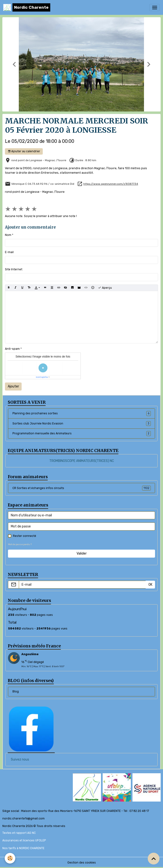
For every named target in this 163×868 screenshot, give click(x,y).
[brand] (27, 7)
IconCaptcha (42, 377)
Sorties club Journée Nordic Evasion (82, 424)
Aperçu (105, 288)
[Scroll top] (154, 859)
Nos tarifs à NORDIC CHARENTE (23, 848)
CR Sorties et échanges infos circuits (82, 488)
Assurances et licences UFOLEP (24, 840)
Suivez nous (20, 759)
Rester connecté (25, 536)
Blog (16, 691)
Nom (8, 235)
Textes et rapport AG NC (19, 833)
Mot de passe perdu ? (20, 544)
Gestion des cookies (82, 863)
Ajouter (13, 386)
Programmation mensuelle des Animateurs (82, 433)
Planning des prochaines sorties (82, 413)
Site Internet (14, 269)
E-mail (9, 252)
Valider (82, 553)
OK (150, 585)
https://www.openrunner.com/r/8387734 (111, 184)
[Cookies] (10, 858)
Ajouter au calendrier (24, 151)
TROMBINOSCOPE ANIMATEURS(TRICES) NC (82, 461)
